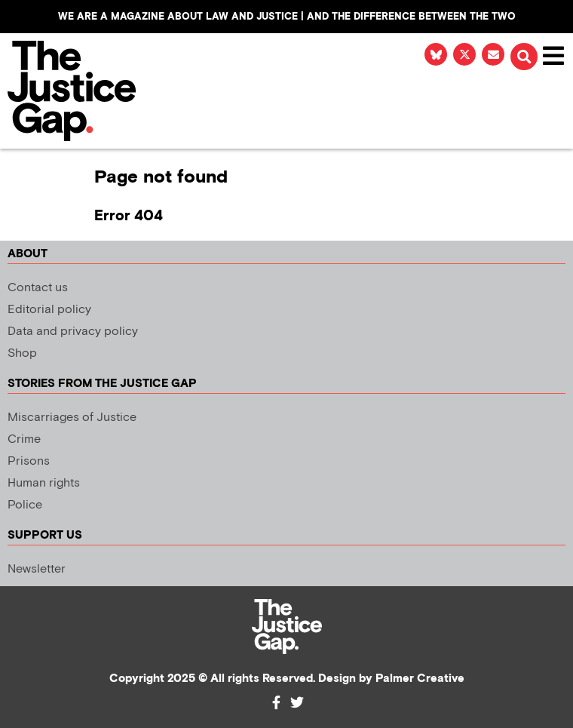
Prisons (29, 461)
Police (25, 505)
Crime (24, 439)
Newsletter (37, 569)
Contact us (38, 288)
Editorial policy (49, 310)
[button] (524, 57)
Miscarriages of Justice (72, 418)
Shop (22, 353)
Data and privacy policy (73, 332)
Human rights (44, 483)
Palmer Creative (420, 679)
